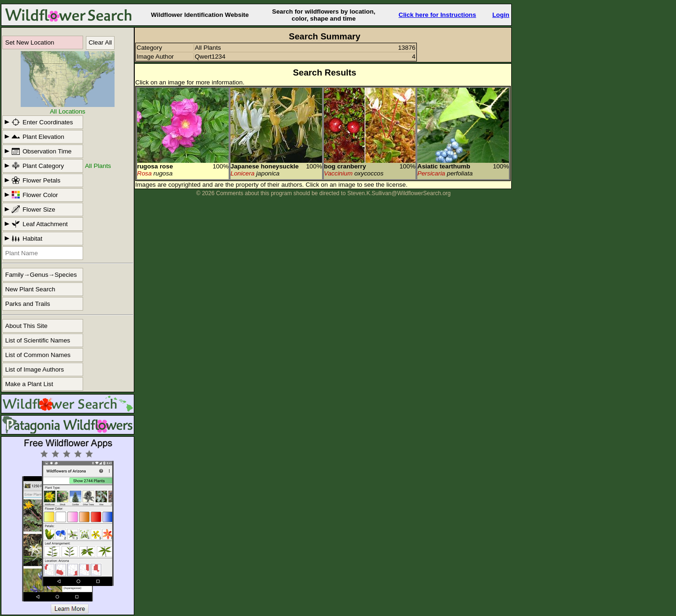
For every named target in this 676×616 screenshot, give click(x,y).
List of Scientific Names (38, 340)
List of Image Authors (35, 369)
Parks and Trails (28, 304)
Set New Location (30, 42)
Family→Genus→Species (41, 275)
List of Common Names (38, 355)
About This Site (26, 326)
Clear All (100, 42)
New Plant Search (30, 289)
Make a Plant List (29, 384)
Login (501, 15)
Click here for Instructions (437, 15)
